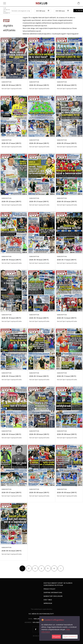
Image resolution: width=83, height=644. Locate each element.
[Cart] (79, 3)
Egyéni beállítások (70, 637)
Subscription (6, 82)
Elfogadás (56, 637)
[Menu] (5, 3)
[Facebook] (36, 629)
